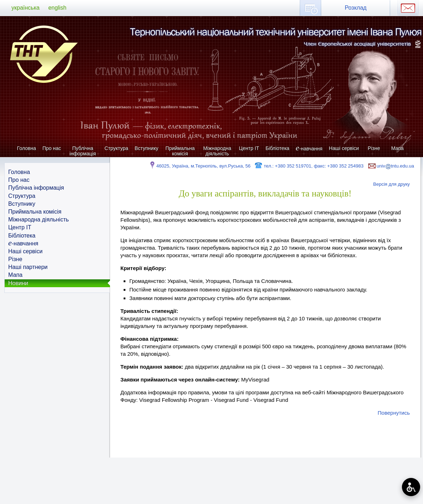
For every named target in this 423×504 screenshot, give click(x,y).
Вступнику (146, 148)
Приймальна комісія (180, 151)
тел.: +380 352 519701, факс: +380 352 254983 (309, 166)
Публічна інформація (83, 151)
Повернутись (394, 413)
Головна (27, 148)
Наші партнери (28, 267)
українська (26, 8)
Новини (18, 283)
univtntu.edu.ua (390, 166)
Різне (374, 148)
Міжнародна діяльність (217, 151)
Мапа (397, 148)
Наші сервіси (344, 148)
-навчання (309, 148)
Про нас (52, 148)
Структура (116, 148)
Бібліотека (277, 148)
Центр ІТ (249, 148)
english (57, 8)
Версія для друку (392, 184)
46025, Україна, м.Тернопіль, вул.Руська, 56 (200, 166)
